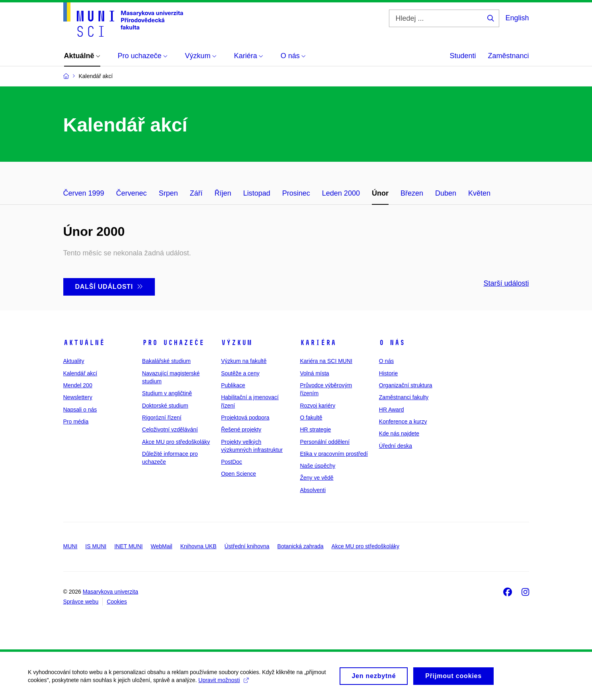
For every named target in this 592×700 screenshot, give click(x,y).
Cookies (117, 602)
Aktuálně (84, 343)
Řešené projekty (241, 429)
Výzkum (236, 343)
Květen (479, 193)
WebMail (161, 546)
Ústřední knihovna (247, 546)
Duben (446, 193)
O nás (392, 343)
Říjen (223, 193)
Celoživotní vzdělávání (170, 429)
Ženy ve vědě (317, 478)
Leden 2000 (341, 193)
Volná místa (314, 373)
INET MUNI (128, 546)
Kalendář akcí (80, 373)
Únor (380, 193)
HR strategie (315, 429)
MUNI (70, 546)
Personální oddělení (325, 442)
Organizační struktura (406, 385)
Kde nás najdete (399, 433)
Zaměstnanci (508, 56)
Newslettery (78, 397)
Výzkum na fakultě (244, 361)
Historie (388, 373)
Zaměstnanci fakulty (404, 397)
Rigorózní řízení (162, 418)
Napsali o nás (80, 410)
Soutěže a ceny (240, 373)
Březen (412, 193)
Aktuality (74, 361)
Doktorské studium (165, 406)
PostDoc (232, 462)
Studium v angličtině (167, 393)
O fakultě (311, 418)
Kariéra (318, 343)
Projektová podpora (245, 418)
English (517, 18)
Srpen (168, 193)
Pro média (76, 422)
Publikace (233, 385)
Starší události (506, 283)
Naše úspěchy (317, 466)
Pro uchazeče (173, 343)
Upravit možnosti (223, 683)
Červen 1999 (84, 193)
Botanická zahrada (301, 546)
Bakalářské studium (166, 361)
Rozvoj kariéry (317, 406)
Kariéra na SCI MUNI (326, 361)
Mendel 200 (78, 385)
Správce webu (81, 602)
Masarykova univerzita (110, 592)
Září (196, 193)
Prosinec (296, 193)
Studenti (463, 56)
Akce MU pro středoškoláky (176, 442)
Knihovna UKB (198, 546)
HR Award (392, 410)
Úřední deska (396, 446)
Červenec (132, 193)
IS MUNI (96, 546)
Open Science (238, 474)
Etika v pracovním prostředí (334, 454)
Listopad (257, 193)
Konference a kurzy (403, 422)
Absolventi (313, 490)
